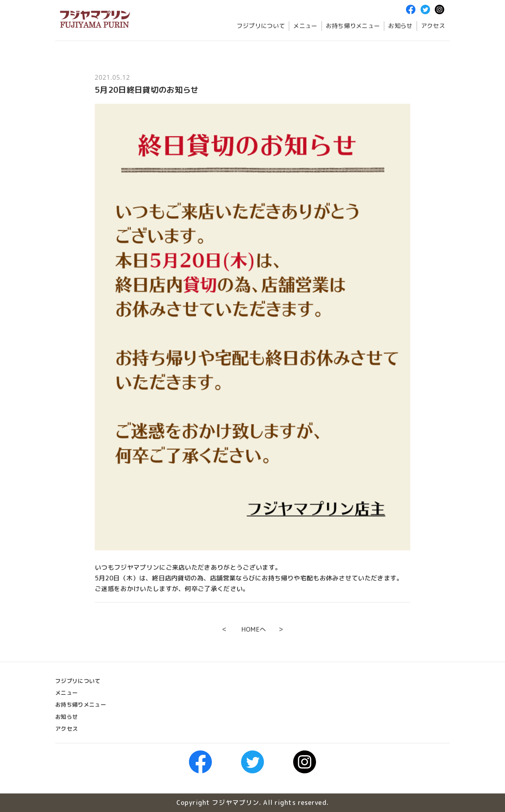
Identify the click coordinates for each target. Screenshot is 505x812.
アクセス (433, 26)
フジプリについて (261, 26)
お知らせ (400, 26)
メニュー (305, 26)
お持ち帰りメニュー (353, 26)
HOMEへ (254, 629)
